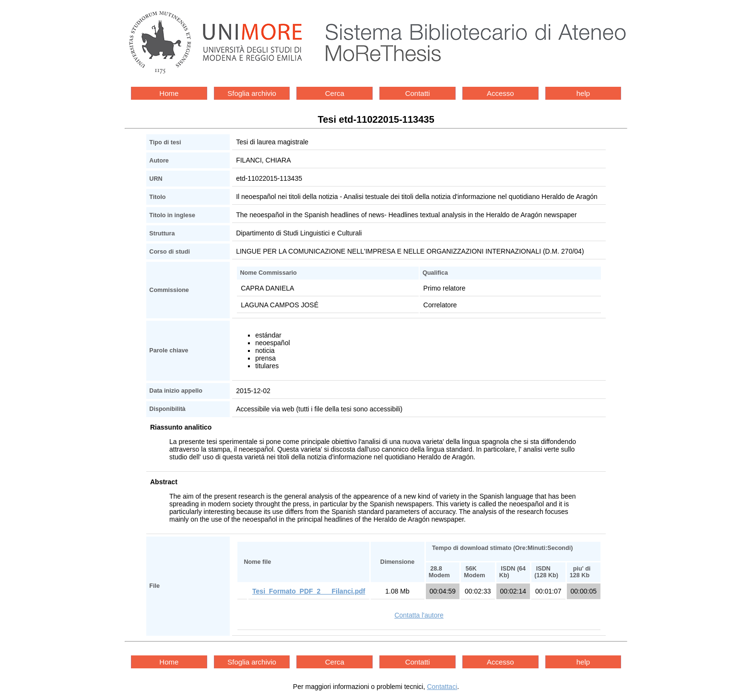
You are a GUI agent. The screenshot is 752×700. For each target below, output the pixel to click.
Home (169, 93)
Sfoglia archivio (252, 93)
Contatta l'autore (419, 615)
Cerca (335, 93)
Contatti (418, 93)
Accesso (500, 93)
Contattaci (442, 687)
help (583, 93)
